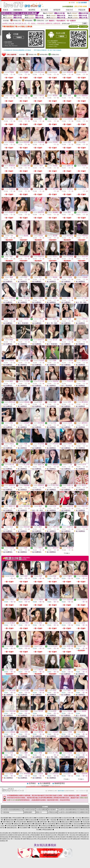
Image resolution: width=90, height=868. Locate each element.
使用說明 (57, 10)
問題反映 (82, 10)
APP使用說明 (73, 27)
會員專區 (32, 10)
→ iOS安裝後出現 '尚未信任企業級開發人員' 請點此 (17, 50)
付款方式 (69, 10)
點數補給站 (18, 10)
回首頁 (6, 10)
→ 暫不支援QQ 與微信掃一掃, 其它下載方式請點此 (47, 50)
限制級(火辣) (17, 21)
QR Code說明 (83, 27)
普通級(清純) (40, 21)
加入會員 (44, 10)
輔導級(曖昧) (29, 21)
